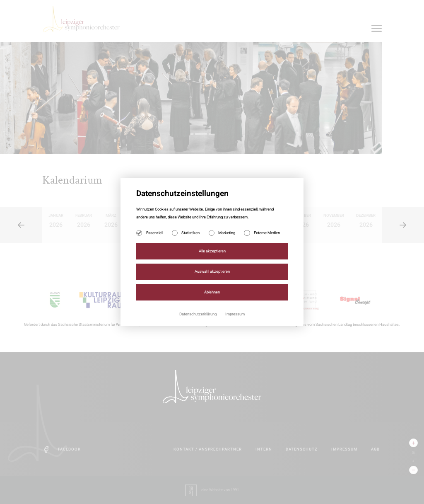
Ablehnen (212, 292)
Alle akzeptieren (212, 251)
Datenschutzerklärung (198, 314)
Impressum (235, 314)
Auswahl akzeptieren (212, 271)
